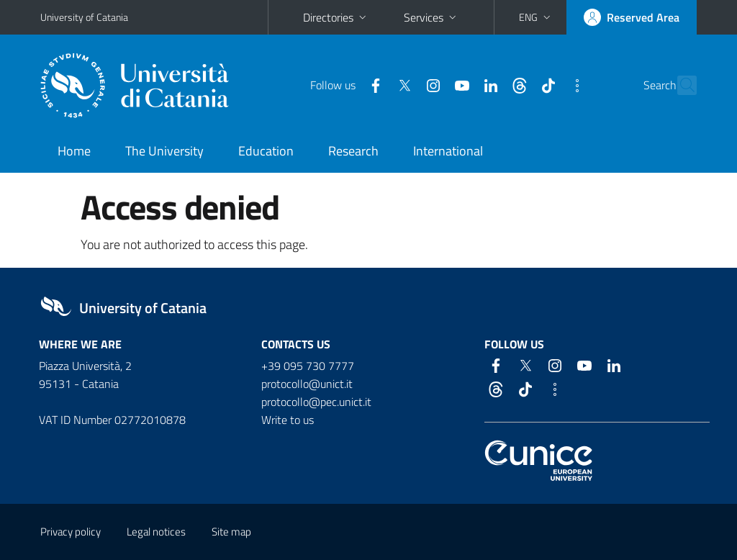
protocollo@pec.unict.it (316, 402)
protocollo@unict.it (307, 384)
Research (353, 151)
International (448, 151)
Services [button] (431, 17)
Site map (231, 532)
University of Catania (84, 17)
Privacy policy (71, 532)
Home (74, 151)
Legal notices (156, 532)
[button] (536, 17)
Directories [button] (336, 17)
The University (164, 151)
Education (266, 151)
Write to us (288, 420)
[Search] (688, 86)
